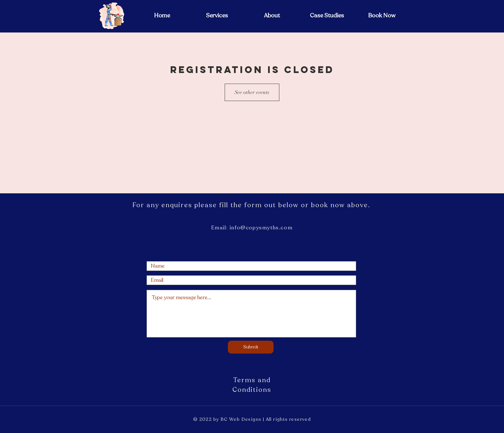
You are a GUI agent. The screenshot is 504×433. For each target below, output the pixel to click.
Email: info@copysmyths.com (252, 228)
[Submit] (251, 347)
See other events (252, 92)
